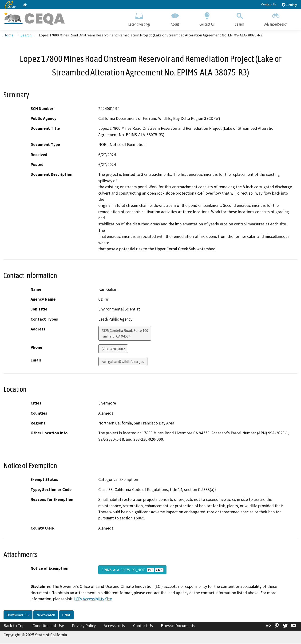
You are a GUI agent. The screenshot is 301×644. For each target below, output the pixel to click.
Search (240, 18)
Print (66, 615)
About (175, 18)
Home (8, 35)
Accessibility (114, 626)
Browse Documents (178, 626)
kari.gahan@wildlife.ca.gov (123, 362)
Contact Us (269, 4)
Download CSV (18, 615)
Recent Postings (139, 18)
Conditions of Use (48, 626)
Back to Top (14, 626)
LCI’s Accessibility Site (93, 599)
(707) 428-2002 (113, 349)
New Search (46, 615)
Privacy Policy (84, 626)
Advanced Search (276, 18)
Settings (289, 5)
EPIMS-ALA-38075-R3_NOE (132, 570)
